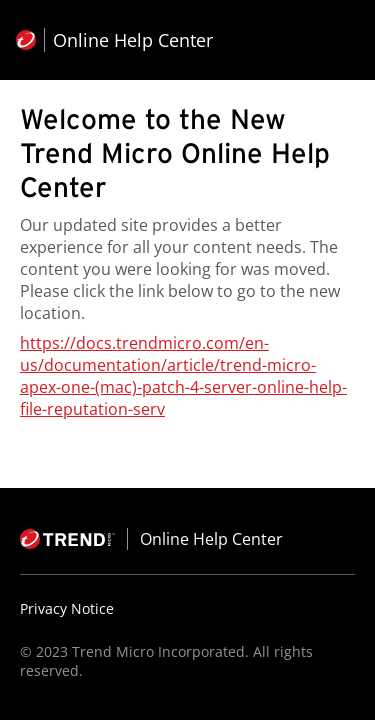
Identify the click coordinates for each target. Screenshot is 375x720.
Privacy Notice (67, 608)
